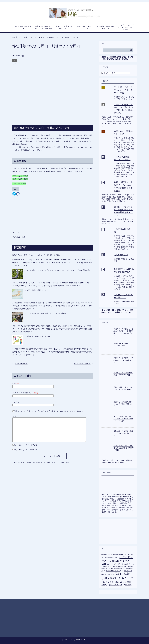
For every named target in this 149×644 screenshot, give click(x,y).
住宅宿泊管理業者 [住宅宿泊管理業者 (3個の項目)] (117, 569)
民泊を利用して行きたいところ (85, 27)
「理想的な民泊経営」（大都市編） (38, 336)
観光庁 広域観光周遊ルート (36, 290)
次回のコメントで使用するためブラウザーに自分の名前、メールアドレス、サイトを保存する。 (49, 411)
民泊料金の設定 (121, 255)
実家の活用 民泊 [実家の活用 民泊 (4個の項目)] (113, 571)
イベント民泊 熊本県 (82, 364)
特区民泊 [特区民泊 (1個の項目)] (128, 585)
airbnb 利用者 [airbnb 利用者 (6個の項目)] (120, 554)
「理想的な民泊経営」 (122, 343)
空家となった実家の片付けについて (64, 27)
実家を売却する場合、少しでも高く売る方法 (43, 27)
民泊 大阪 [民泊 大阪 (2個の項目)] (107, 574)
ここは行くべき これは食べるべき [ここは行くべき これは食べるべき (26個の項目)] (117, 561)
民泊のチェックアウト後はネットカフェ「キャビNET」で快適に (36, 255)
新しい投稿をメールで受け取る (26, 450)
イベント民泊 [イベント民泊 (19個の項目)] (118, 564)
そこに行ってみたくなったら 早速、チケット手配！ (126, 27)
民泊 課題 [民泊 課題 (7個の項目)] (116, 582)
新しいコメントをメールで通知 (26, 445)
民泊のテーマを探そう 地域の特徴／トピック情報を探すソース (123, 331)
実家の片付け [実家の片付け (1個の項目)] (128, 571)
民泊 (15, 61)
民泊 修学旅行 (21, 364)
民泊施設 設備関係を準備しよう (106, 27)
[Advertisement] (53, 78)
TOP (25, 37)
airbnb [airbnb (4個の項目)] (106, 554)
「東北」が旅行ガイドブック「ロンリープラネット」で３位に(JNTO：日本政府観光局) (57, 270)
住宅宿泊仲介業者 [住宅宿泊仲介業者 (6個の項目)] (118, 567)
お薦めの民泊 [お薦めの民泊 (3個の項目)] (112, 558)
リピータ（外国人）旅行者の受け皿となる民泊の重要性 (46, 313)
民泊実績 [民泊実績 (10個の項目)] (116, 585)
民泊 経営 (21, 237)
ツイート (16, 64)
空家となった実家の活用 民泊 (23, 27)
